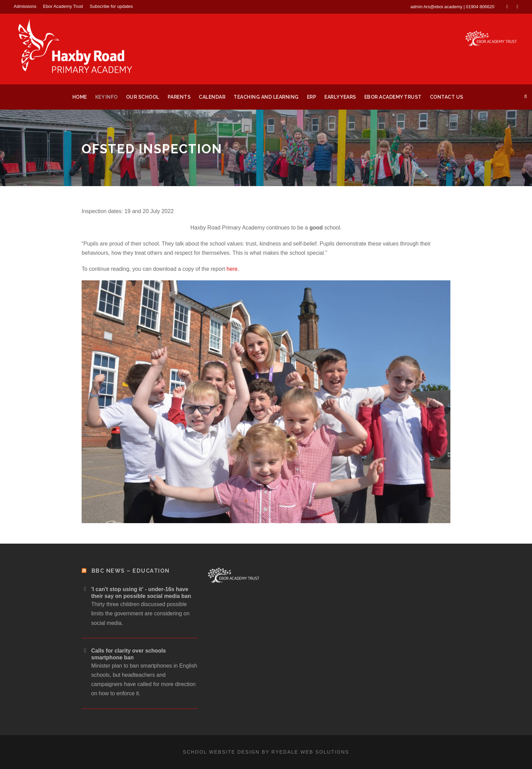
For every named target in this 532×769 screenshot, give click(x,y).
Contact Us (447, 97)
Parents (179, 97)
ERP (312, 97)
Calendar (212, 97)
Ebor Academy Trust (63, 6)
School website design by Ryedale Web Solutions (266, 752)
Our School (143, 97)
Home (80, 97)
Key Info (107, 97)
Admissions (25, 6)
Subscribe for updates (111, 6)
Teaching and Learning (266, 97)
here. (233, 269)
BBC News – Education (131, 571)
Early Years (340, 97)
